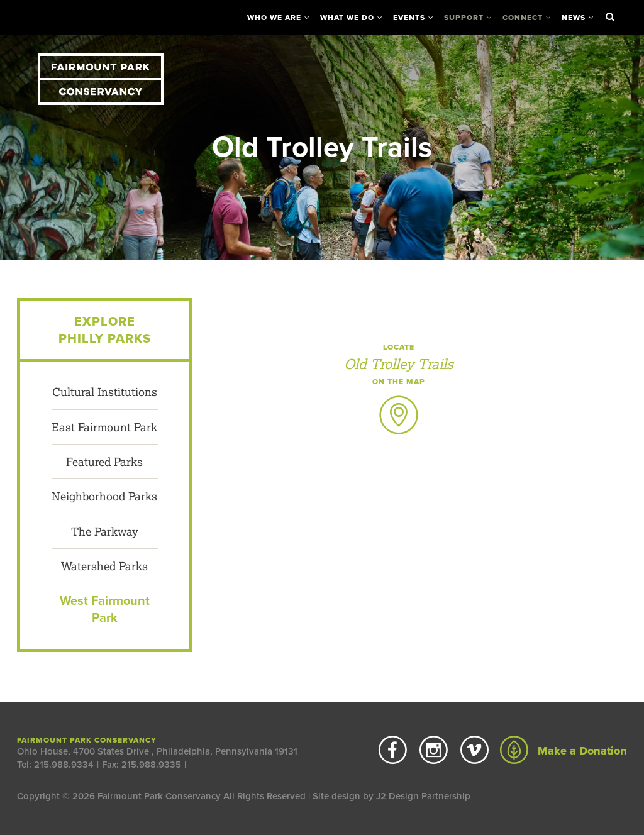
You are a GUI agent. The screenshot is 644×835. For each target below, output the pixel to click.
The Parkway (105, 531)
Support (464, 18)
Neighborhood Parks (104, 496)
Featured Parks (104, 462)
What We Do (347, 18)
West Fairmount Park (105, 610)
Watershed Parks (104, 566)
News (574, 18)
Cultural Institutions (105, 392)
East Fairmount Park (104, 427)
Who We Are (274, 18)
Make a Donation (563, 751)
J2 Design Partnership (423, 796)
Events (409, 18)
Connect (523, 18)
